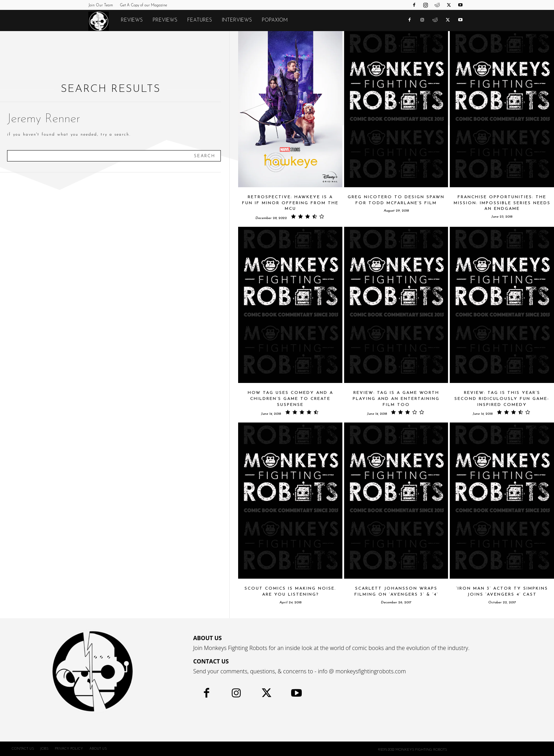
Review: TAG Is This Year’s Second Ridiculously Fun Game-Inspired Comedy (502, 399)
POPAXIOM (275, 20)
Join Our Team (101, 5)
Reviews (132, 20)
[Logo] (102, 21)
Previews (165, 20)
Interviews (237, 20)
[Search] (205, 156)
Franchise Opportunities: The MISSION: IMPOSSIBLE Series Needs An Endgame (502, 203)
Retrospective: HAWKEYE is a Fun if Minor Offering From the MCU (290, 203)
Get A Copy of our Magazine (143, 5)
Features (200, 20)
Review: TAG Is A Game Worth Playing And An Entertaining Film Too (396, 399)
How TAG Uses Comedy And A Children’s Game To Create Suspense (290, 399)
